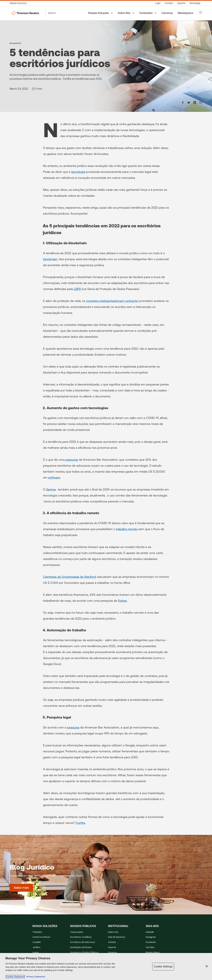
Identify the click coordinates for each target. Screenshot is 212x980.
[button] (101, 13)
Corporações (77, 932)
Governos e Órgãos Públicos (84, 952)
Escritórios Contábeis (81, 937)
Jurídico (36, 947)
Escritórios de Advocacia (83, 942)
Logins (36, 952)
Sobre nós (113, 932)
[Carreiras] (168, 13)
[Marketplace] (186, 13)
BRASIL (52, 13)
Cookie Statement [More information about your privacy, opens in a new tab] (15, 977)
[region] (106, 966)
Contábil (37, 942)
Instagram (151, 937)
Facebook (151, 942)
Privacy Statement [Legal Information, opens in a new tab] (35, 977)
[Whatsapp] (195, 3)
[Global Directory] (19, 3)
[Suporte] (181, 3)
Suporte (112, 947)
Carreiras (113, 952)
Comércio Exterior (41, 937)
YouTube (150, 947)
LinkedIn (150, 932)
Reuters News (153, 952)
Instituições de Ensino (81, 947)
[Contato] (169, 3)
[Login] (158, 3)
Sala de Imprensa (117, 937)
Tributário (37, 932)
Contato (112, 942)
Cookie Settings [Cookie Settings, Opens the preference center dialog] (163, 966)
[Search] (201, 12)
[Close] (207, 966)
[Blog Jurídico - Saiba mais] (21, 888)
